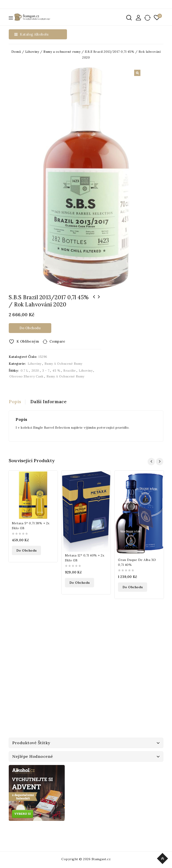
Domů (16, 52)
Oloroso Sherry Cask (26, 376)
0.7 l (25, 371)
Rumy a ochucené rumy (62, 52)
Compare (57, 341)
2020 (35, 371)
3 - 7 (46, 371)
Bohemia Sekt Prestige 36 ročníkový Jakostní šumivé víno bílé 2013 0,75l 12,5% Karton (94, 303)
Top (163, 858)
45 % (56, 371)
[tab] (17, 402)
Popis (15, 401)
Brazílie (70, 371)
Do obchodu (30, 328)
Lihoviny (32, 52)
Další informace (49, 401)
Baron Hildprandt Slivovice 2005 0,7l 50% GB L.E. (99, 303)
